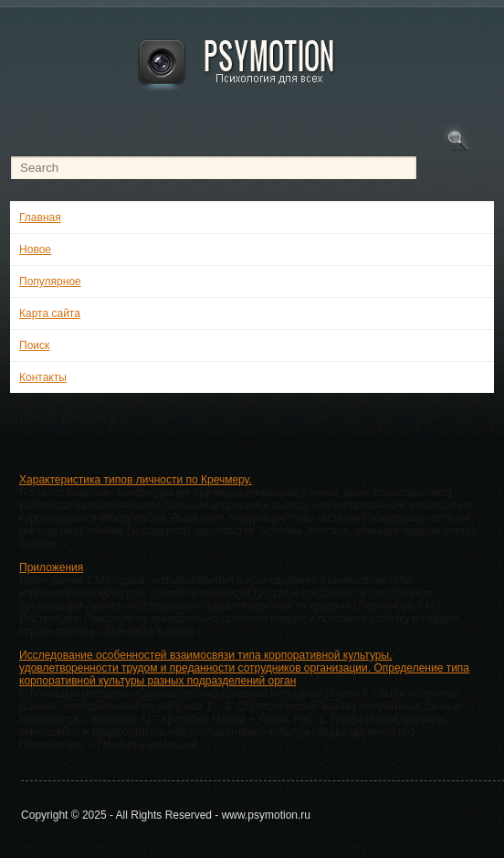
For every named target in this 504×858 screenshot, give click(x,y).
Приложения (51, 567)
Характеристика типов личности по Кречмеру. (136, 480)
